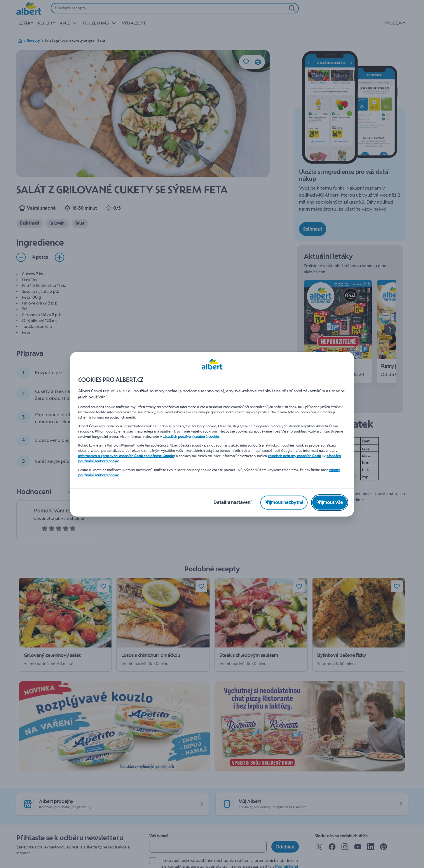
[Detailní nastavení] (233, 503)
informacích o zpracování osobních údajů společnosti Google (126, 456)
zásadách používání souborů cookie (191, 437)
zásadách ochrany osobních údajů (294, 456)
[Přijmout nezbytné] (284, 503)
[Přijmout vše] (330, 503)
